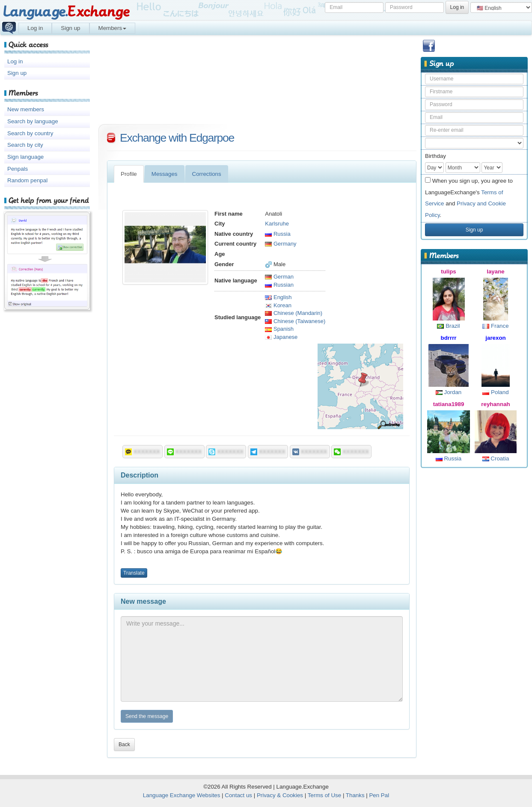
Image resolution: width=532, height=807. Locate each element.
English (278, 297)
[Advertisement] (474, 606)
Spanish (279, 329)
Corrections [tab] (207, 174)
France (495, 326)
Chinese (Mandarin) (294, 313)
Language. (66, 12)
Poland (495, 392)
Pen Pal (379, 795)
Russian (279, 285)
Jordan (449, 392)
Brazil (448, 326)
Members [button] (113, 28)
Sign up (70, 28)
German (279, 277)
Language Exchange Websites (182, 795)
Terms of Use (325, 795)
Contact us (238, 795)
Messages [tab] (165, 174)
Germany (281, 244)
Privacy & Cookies (280, 795)
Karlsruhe (277, 224)
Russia (449, 458)
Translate (134, 573)
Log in (35, 28)
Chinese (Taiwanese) (295, 321)
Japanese (281, 337)
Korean (278, 305)
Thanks (355, 795)
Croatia (496, 458)
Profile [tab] (129, 174)
